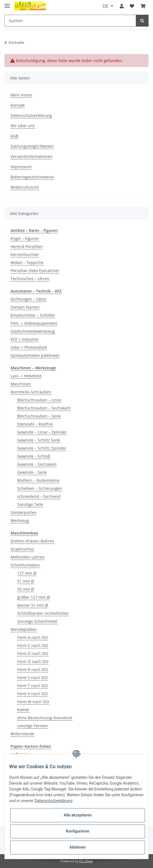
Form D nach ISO (33, 653)
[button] (122, 6)
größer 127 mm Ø (34, 597)
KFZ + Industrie (25, 339)
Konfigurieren (77, 831)
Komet (23, 710)
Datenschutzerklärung (31, 115)
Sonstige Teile (30, 504)
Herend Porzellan (27, 246)
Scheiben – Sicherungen (40, 488)
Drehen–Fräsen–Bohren (32, 541)
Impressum (21, 167)
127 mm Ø (27, 573)
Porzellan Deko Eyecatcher (35, 271)
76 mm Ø (26, 589)
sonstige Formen (33, 726)
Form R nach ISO (33, 669)
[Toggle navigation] (7, 3)
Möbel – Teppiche (27, 263)
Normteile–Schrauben (31, 392)
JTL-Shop (86, 861)
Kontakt (18, 105)
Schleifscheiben (25, 565)
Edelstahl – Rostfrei (35, 424)
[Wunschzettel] (132, 6)
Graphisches (22, 549)
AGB (14, 136)
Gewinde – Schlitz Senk (39, 440)
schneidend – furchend (39, 496)
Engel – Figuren (25, 238)
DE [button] (105, 6)
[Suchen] (70, 21)
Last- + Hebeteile (26, 376)
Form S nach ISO (32, 678)
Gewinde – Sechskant (37, 464)
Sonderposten (24, 512)
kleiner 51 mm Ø (33, 605)
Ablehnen (77, 847)
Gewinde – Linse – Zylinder (42, 432)
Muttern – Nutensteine (38, 480)
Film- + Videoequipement (34, 323)
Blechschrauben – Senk (39, 416)
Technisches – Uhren (30, 279)
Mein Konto (21, 95)
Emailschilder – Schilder (33, 315)
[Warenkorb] (143, 6)
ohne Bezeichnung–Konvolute (45, 718)
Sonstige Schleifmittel (37, 621)
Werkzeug (20, 520)
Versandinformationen (31, 156)
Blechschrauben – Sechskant (44, 408)
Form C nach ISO (33, 645)
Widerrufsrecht (25, 187)
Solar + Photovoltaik (29, 347)
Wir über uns (23, 126)
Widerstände (22, 734)
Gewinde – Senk (32, 472)
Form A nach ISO (33, 637)
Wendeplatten (24, 629)
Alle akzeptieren (77, 815)
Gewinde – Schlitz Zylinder (42, 448)
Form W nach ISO (33, 702)
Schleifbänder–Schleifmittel (43, 613)
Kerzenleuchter (25, 254)
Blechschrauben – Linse (39, 400)
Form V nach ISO (32, 694)
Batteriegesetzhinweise (32, 177)
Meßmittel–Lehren (28, 557)
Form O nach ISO (33, 661)
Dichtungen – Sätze (28, 299)
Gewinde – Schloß (34, 456)
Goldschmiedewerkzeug (33, 331)
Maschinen (21, 384)
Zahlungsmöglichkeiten (32, 146)
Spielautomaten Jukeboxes (35, 355)
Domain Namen (25, 307)
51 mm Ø (26, 581)
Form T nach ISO (32, 686)
